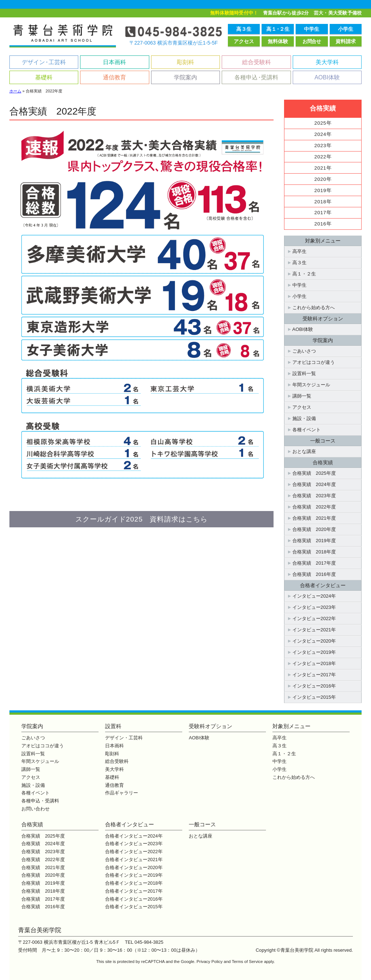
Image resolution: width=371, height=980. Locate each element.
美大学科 (327, 62)
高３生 (244, 29)
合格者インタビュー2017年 (134, 891)
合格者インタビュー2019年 (134, 875)
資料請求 (346, 41)
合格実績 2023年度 (314, 496)
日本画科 (114, 62)
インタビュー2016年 (314, 686)
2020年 (323, 179)
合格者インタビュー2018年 (134, 883)
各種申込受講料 (257, 77)
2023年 (323, 146)
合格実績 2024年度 (314, 484)
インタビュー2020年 (314, 641)
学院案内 (185, 77)
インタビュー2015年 (314, 697)
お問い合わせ (36, 809)
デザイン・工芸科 (124, 738)
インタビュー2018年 (314, 663)
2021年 (323, 168)
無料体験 (278, 41)
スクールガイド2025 (141, 519)
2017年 (323, 213)
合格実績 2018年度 (314, 552)
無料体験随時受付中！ (234, 13)
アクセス (244, 41)
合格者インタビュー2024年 (134, 836)
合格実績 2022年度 (314, 507)
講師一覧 (302, 396)
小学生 (346, 29)
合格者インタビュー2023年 (134, 844)
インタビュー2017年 (314, 675)
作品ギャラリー (122, 793)
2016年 (323, 224)
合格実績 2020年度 (314, 529)
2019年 (323, 190)
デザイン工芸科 (44, 62)
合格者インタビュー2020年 (134, 867)
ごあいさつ (304, 351)
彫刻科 (185, 62)
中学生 (312, 29)
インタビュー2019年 (314, 652)
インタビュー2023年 (314, 607)
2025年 (323, 123)
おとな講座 (304, 451)
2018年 (323, 202)
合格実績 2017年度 (314, 563)
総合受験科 (257, 62)
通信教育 (114, 77)
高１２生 (278, 29)
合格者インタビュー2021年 (134, 859)
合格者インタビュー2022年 (134, 852)
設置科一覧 (304, 373)
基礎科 (44, 77)
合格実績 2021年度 (314, 518)
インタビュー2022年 (314, 618)
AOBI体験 (327, 77)
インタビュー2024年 (314, 596)
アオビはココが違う (314, 362)
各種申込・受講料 (40, 801)
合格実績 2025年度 (314, 473)
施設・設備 (304, 418)
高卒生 (299, 251)
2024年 (323, 134)
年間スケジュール (311, 385)
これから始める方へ (314, 308)
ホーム (15, 91)
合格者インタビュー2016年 (134, 899)
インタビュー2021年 (314, 630)
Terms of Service (247, 962)
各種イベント (307, 430)
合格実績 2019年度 (314, 541)
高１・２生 (304, 274)
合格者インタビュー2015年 (134, 907)
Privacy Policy (210, 962)
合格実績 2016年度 (314, 574)
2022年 (323, 157)
